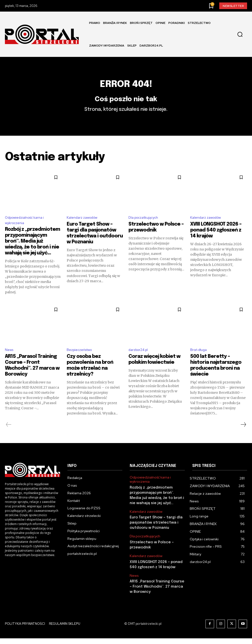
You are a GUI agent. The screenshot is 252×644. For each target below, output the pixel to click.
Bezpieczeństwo (82, 361)
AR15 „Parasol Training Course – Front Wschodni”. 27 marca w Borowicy (157, 593)
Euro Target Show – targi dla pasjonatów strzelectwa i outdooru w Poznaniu (155, 532)
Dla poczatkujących (146, 227)
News (10, 361)
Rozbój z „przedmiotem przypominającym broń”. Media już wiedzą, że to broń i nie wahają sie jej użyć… (32, 252)
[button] (240, 34)
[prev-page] (9, 436)
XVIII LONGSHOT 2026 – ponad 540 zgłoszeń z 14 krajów (216, 240)
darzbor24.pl (140, 361)
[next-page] (243, 436)
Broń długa (200, 361)
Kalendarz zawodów (85, 227)
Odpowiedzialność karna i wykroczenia (27, 230)
